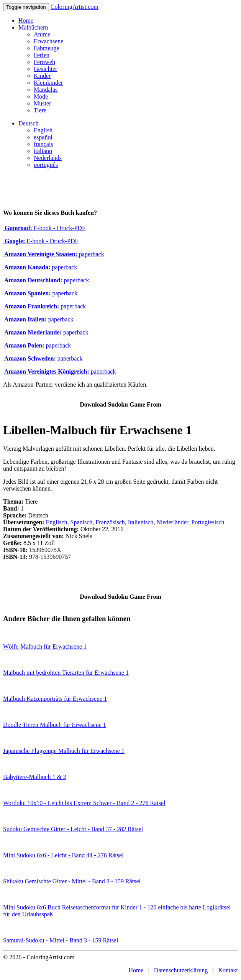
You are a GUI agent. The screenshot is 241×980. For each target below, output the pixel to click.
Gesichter (45, 69)
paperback (54, 254)
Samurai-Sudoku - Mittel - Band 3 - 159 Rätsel (61, 940)
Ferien (42, 55)
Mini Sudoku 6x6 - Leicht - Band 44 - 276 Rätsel (63, 855)
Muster (42, 103)
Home (26, 21)
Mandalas (46, 90)
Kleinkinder (48, 83)
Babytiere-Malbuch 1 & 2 (35, 777)
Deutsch (28, 123)
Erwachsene (48, 41)
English (43, 130)
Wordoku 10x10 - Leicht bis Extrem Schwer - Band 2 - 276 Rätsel (84, 803)
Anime (42, 34)
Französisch (110, 522)
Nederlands (48, 158)
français (43, 144)
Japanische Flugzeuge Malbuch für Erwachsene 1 (64, 751)
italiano (43, 151)
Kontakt (228, 970)
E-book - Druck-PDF (44, 228)
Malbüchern (33, 27)
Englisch (57, 522)
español (43, 137)
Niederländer (172, 522)
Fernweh (44, 62)
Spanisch (82, 522)
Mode (41, 96)
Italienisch (141, 522)
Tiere (40, 110)
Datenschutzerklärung (181, 970)
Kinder (42, 76)
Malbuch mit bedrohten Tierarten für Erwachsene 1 (66, 673)
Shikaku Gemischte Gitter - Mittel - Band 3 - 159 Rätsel (72, 881)
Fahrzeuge (47, 48)
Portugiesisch (208, 522)
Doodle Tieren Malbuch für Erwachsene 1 (55, 725)
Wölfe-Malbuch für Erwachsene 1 (45, 646)
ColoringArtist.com (75, 7)
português (46, 165)
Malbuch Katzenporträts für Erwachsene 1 (55, 699)
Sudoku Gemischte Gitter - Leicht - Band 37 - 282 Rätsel (73, 829)
